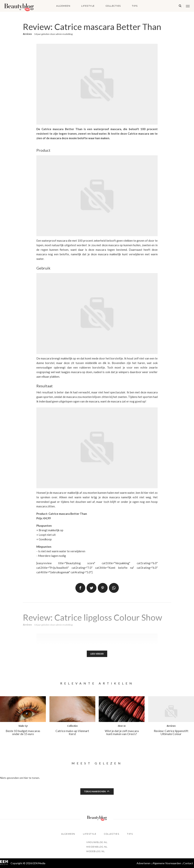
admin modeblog (64, 34)
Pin (103, 588)
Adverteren (144, 863)
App (114, 588)
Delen (80, 588)
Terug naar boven (95, 792)
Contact (188, 863)
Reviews (27, 34)
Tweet (92, 588)
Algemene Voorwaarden (167, 863)
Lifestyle (88, 6)
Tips (135, 6)
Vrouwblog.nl (97, 842)
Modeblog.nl (96, 851)
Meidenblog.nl (97, 847)
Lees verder (97, 654)
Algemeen (63, 6)
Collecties (113, 6)
